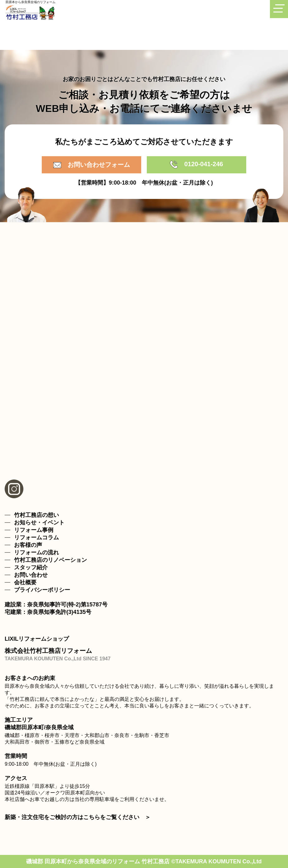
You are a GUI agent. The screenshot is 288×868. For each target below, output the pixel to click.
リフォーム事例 (34, 530)
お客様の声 (28, 545)
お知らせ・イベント (39, 523)
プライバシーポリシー (42, 590)
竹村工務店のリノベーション (50, 560)
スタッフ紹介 (31, 567)
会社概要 (25, 582)
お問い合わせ (31, 575)
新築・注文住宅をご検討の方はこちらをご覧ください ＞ (78, 817)
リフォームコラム (36, 538)
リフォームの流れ (36, 552)
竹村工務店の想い (36, 515)
